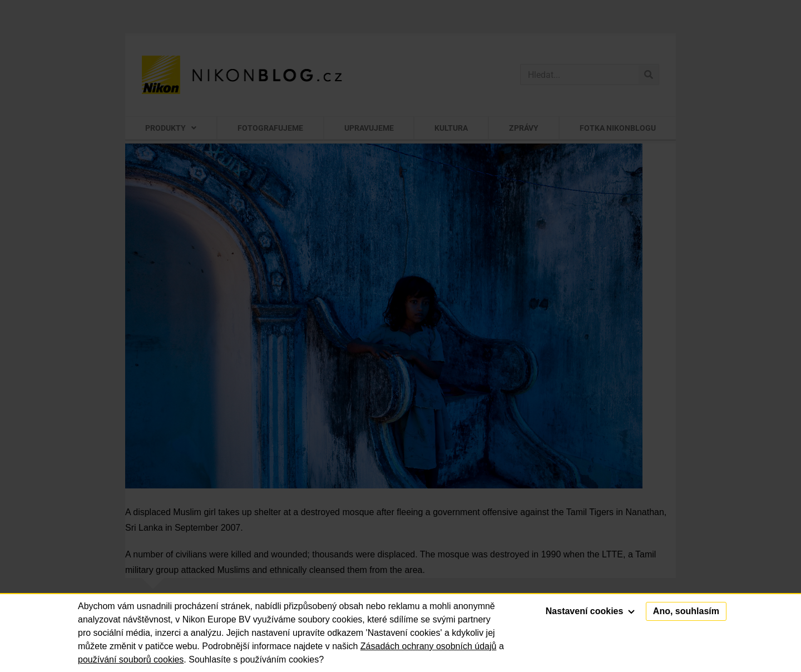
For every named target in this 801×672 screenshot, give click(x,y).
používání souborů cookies (131, 659)
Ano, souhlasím (686, 611)
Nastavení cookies (590, 611)
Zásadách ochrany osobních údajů (429, 646)
